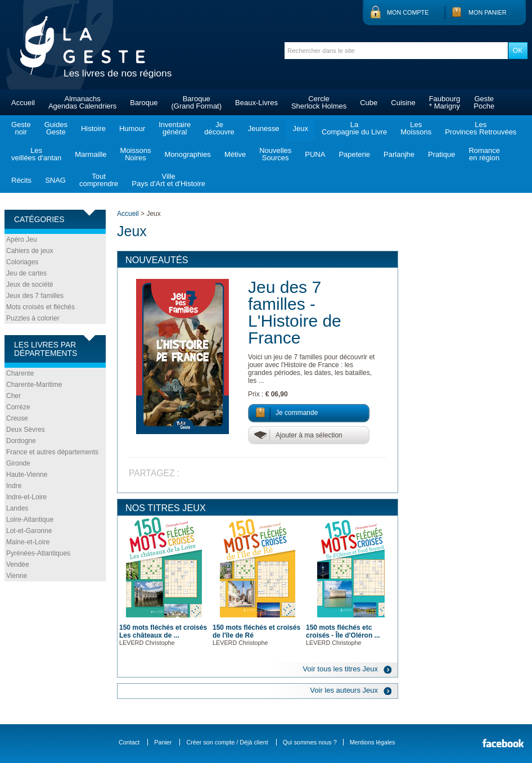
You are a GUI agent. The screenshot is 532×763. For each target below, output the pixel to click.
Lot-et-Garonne (29, 531)
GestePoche (484, 102)
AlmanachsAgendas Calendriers (82, 102)
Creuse (17, 418)
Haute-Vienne (27, 475)
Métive (235, 154)
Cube (369, 103)
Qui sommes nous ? (310, 742)
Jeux (300, 128)
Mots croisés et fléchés (40, 307)
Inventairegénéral (175, 128)
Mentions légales (373, 742)
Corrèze (18, 407)
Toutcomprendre (99, 180)
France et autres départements (52, 452)
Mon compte (408, 12)
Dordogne (21, 441)
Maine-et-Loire (28, 542)
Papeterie (354, 154)
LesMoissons (416, 128)
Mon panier (488, 12)
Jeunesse (264, 128)
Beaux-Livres (256, 103)
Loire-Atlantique (30, 520)
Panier (163, 742)
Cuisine (403, 103)
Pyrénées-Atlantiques (38, 553)
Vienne (17, 576)
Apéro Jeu (22, 240)
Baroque (144, 103)
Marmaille (91, 154)
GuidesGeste (56, 128)
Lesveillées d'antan (36, 154)
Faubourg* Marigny (445, 102)
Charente (20, 373)
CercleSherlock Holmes (319, 102)
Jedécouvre (219, 128)
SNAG (55, 180)
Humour (132, 128)
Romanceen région (484, 154)
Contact (129, 742)
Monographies (187, 154)
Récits (21, 180)
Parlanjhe (399, 154)
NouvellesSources (275, 154)
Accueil (23, 103)
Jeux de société (30, 285)
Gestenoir (21, 128)
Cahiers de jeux (30, 251)
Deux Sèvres (26, 430)
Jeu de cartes (26, 273)
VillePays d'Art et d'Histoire (168, 180)
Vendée (18, 565)
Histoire (93, 128)
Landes (17, 508)
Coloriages (22, 262)
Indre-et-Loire (26, 497)
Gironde (18, 463)
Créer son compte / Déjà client (227, 742)
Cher (13, 396)
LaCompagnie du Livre (354, 128)
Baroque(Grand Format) (196, 102)
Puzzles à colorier (33, 318)
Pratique (441, 154)
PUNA (315, 154)
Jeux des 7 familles (35, 296)
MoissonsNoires (136, 154)
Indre (14, 486)
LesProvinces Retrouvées (481, 128)
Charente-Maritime (34, 385)
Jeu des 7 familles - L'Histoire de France (295, 312)
